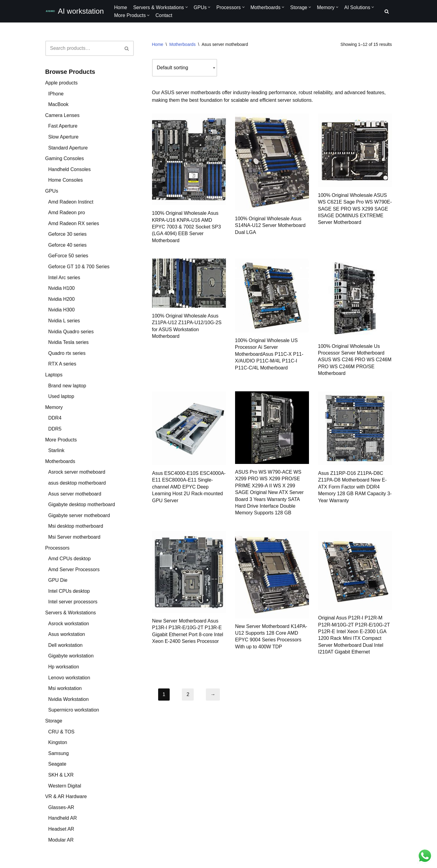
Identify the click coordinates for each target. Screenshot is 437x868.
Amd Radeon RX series (74, 223)
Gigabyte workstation (71, 656)
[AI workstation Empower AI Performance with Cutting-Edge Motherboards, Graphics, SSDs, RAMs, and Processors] (75, 11)
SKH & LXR (61, 775)
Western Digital (65, 786)
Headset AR (61, 829)
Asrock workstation (69, 624)
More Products (61, 440)
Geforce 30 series (68, 234)
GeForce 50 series (68, 256)
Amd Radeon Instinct (71, 202)
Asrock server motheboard (77, 472)
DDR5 (55, 429)
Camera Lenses (62, 115)
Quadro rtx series (67, 353)
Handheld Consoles (70, 169)
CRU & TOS (62, 732)
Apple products (62, 83)
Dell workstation (66, 645)
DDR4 (55, 418)
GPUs (52, 191)
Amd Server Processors (74, 570)
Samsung (59, 753)
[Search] (387, 11)
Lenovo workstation (69, 678)
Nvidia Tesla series (69, 342)
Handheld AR (63, 818)
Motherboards (60, 461)
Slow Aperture (64, 137)
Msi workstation (65, 688)
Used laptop (61, 396)
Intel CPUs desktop (69, 591)
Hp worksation (64, 667)
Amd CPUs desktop (70, 559)
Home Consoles (66, 180)
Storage (54, 721)
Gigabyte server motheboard (79, 515)
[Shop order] (185, 68)
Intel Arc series (64, 278)
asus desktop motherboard (77, 483)
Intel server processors (73, 602)
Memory (54, 407)
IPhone (56, 94)
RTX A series (62, 364)
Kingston (58, 742)
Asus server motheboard (75, 494)
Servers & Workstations (71, 613)
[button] (187, 7)
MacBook (59, 104)
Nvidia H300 (62, 310)
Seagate (57, 764)
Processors (57, 548)
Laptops (54, 375)
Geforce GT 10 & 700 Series (79, 267)
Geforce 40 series (68, 245)
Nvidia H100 (62, 288)
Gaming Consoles (65, 158)
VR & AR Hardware (66, 796)
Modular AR (61, 840)
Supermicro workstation (74, 710)
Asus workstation (67, 634)
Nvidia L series (64, 321)
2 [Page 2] (188, 694)
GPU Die (58, 580)
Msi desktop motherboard (76, 526)
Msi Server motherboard (75, 537)
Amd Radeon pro (67, 213)
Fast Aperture (63, 126)
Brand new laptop (67, 386)
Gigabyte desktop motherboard (82, 504)
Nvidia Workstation (69, 699)
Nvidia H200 (62, 299)
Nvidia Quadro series (71, 332)
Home (121, 7)
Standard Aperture (68, 148)
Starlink (56, 450)
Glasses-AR (61, 807)
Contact (164, 15)
